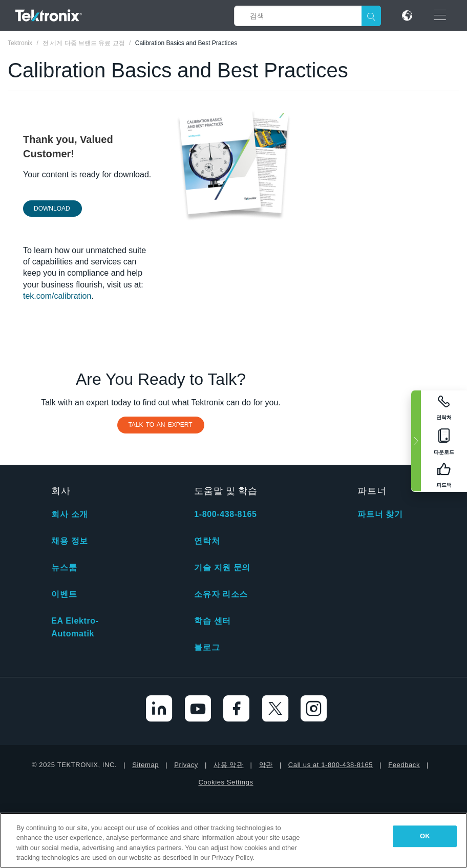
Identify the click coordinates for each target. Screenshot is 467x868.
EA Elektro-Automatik (75, 627)
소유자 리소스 (221, 594)
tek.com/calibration (57, 296)
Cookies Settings (226, 782)
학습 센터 (212, 621)
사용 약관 (229, 765)
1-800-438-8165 (225, 514)
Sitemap (145, 765)
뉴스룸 (64, 567)
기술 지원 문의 (222, 567)
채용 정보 (69, 541)
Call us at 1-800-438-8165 (331, 765)
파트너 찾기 (380, 514)
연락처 (207, 541)
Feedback (404, 765)
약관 (266, 765)
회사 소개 (69, 514)
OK (425, 836)
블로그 (207, 647)
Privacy (186, 765)
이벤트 (64, 594)
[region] (233, 840)
